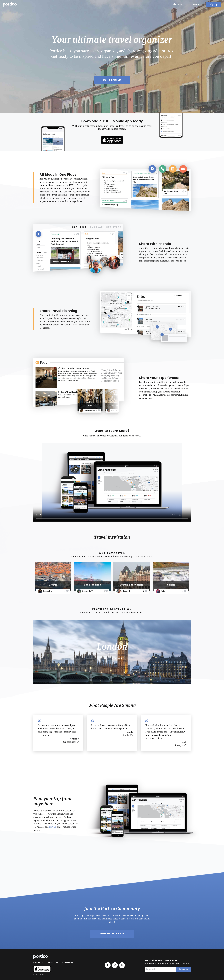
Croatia (53, 585)
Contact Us (39, 963)
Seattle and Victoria (132, 585)
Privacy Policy (67, 963)
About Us (177, 4)
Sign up (214, 4)
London (112, 647)
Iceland (171, 585)
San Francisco (92, 585)
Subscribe (184, 969)
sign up (53, 827)
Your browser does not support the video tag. (112, 482)
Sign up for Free (112, 934)
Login (196, 4)
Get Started (112, 80)
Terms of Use (52, 963)
